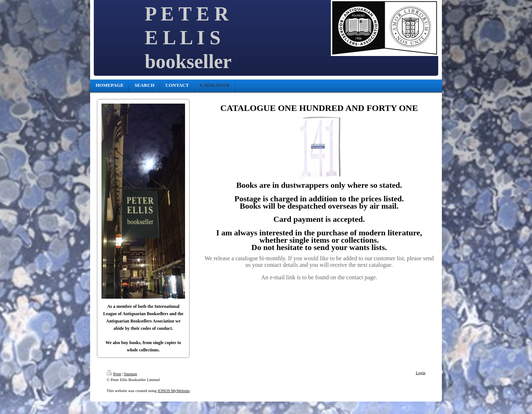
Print (114, 374)
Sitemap (130, 374)
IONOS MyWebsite (174, 391)
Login (421, 373)
